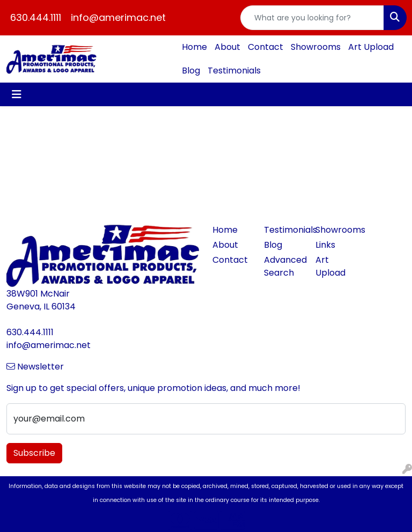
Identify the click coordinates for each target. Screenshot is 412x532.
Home (194, 47)
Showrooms (316, 47)
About (227, 47)
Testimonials (234, 71)
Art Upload (371, 47)
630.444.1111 (36, 17)
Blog (191, 71)
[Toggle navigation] (17, 94)
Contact (266, 47)
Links (325, 245)
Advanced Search (283, 266)
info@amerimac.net (118, 17)
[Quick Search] (312, 18)
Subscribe (34, 453)
